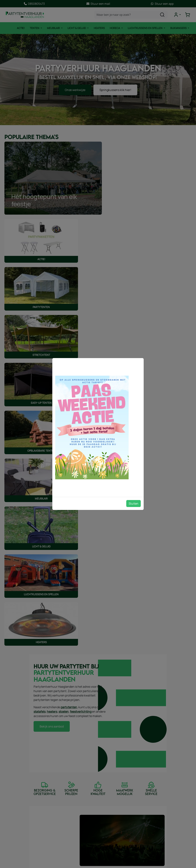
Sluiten (134, 504)
